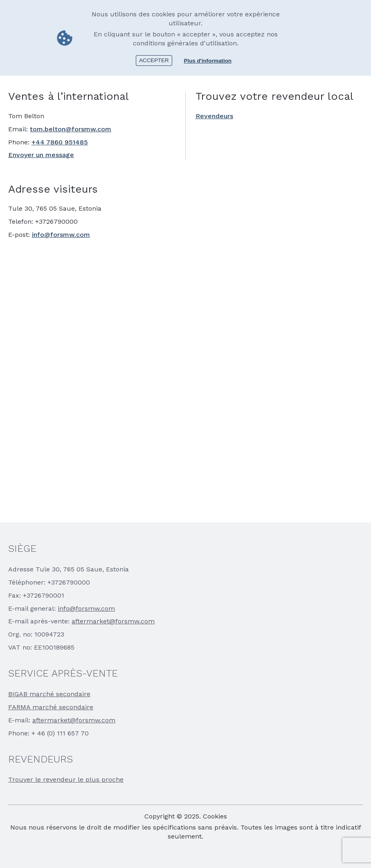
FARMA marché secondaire (51, 707)
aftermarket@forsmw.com (113, 621)
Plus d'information (208, 61)
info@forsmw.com (61, 235)
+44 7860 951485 (60, 142)
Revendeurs (214, 116)
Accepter (154, 60)
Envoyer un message (41, 155)
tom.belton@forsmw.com (71, 129)
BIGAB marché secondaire (49, 694)
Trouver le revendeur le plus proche (66, 779)
